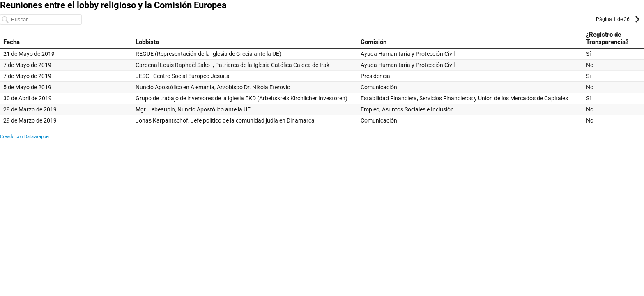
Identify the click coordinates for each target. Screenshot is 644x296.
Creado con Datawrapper (25, 137)
